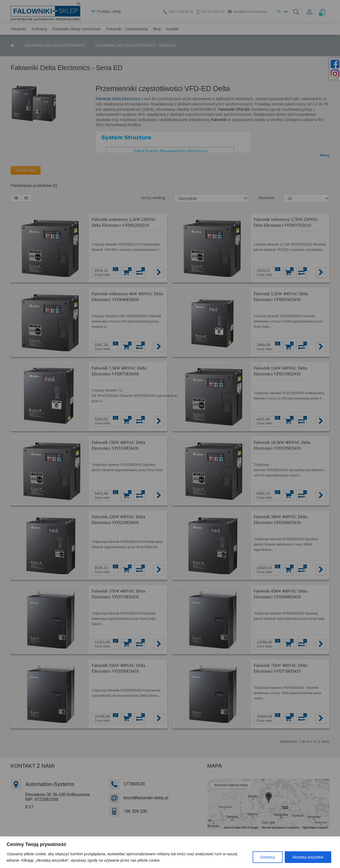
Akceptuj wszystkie (308, 857)
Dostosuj (267, 857)
